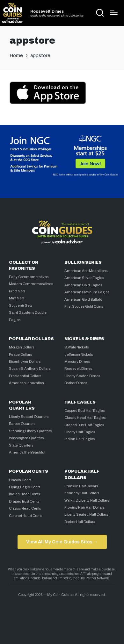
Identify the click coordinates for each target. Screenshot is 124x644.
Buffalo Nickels (77, 347)
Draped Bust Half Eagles (84, 425)
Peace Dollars (20, 354)
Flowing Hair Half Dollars (84, 507)
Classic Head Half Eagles (85, 418)
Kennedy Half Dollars (82, 493)
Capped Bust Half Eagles (84, 411)
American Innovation (26, 383)
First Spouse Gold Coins (84, 306)
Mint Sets (17, 298)
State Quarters (21, 445)
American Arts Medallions (86, 271)
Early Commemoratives (29, 277)
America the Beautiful (27, 452)
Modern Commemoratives (31, 284)
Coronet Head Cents (26, 516)
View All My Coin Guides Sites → (62, 542)
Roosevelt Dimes (47, 12)
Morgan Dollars (22, 347)
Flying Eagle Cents (25, 487)
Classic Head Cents (25, 508)
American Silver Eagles (84, 278)
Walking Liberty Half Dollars (87, 500)
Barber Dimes (76, 383)
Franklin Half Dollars (81, 486)
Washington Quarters (26, 438)
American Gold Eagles (83, 285)
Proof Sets (17, 291)
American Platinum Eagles (87, 292)
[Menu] (114, 13)
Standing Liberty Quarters (30, 431)
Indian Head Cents (24, 494)
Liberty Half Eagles (80, 432)
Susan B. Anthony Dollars (30, 369)
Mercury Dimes (77, 361)
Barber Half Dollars (80, 522)
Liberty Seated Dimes (82, 376)
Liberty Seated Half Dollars (86, 514)
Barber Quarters (22, 424)
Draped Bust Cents (24, 501)
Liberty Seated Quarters (29, 417)
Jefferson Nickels (79, 354)
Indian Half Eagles (80, 439)
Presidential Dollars (25, 376)
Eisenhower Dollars (25, 361)
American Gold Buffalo (83, 299)
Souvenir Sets (21, 305)
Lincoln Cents (20, 480)
